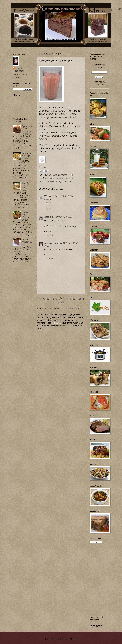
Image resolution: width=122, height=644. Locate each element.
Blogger (73, 639)
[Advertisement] (38, 48)
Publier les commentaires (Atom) (65, 309)
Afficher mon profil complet (22, 76)
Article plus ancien (74, 299)
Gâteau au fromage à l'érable (27, 156)
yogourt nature (64, 181)
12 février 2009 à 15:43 (62, 196)
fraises (60, 178)
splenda (53, 181)
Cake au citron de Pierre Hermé (26, 187)
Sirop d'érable (70, 178)
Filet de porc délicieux (26, 215)
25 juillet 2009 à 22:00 (62, 217)
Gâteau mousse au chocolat (27, 242)
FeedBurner (99, 85)
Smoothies (44, 181)
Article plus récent (48, 299)
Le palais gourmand (58, 175)
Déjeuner (51, 178)
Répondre (48, 209)
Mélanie (48, 196)
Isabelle (48, 217)
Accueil (61, 301)
